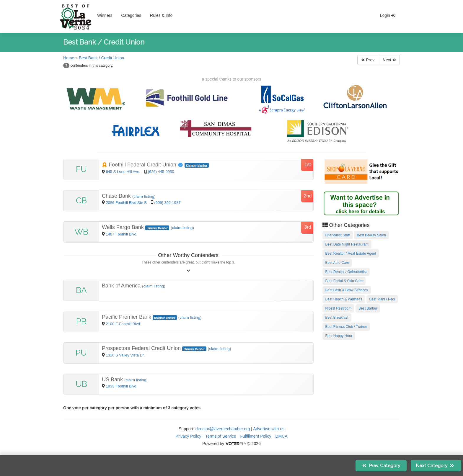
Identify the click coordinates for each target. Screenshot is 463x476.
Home (69, 58)
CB (81, 201)
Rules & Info (161, 15)
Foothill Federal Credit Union (143, 165)
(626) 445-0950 (161, 172)
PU (81, 353)
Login (388, 15)
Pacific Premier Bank (127, 317)
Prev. (368, 60)
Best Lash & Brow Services (347, 290)
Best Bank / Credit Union (101, 58)
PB (81, 322)
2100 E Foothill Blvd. (123, 324)
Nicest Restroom (339, 308)
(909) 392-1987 (168, 203)
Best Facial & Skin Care (344, 281)
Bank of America (122, 286)
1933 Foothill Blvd (121, 386)
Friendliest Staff (338, 235)
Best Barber (368, 308)
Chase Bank (117, 196)
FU (81, 169)
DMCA (281, 436)
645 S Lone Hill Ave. (123, 172)
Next (389, 60)
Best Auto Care (337, 263)
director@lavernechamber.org (223, 429)
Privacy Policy (188, 436)
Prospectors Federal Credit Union (142, 348)
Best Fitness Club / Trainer (346, 327)
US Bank (113, 380)
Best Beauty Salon (372, 235)
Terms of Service (221, 436)
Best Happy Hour (339, 336)
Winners (105, 15)
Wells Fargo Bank (124, 227)
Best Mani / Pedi (382, 299)
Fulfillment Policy (256, 436)
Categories (131, 15)
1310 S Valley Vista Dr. (125, 355)
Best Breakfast (337, 318)
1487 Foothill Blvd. (122, 234)
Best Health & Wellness (344, 299)
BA (81, 290)
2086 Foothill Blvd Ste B (126, 203)
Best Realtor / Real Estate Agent (351, 253)
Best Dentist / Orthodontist (346, 272)
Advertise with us (269, 429)
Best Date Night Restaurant (347, 244)
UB (81, 384)
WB (81, 232)
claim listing (144, 196)
